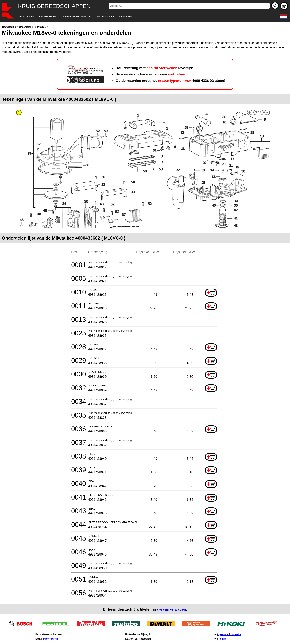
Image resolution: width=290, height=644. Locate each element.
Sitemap (222, 639)
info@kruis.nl (51, 639)
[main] (145, 320)
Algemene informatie (229, 634)
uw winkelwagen (172, 609)
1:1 (259, 112)
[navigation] (140, 17)
